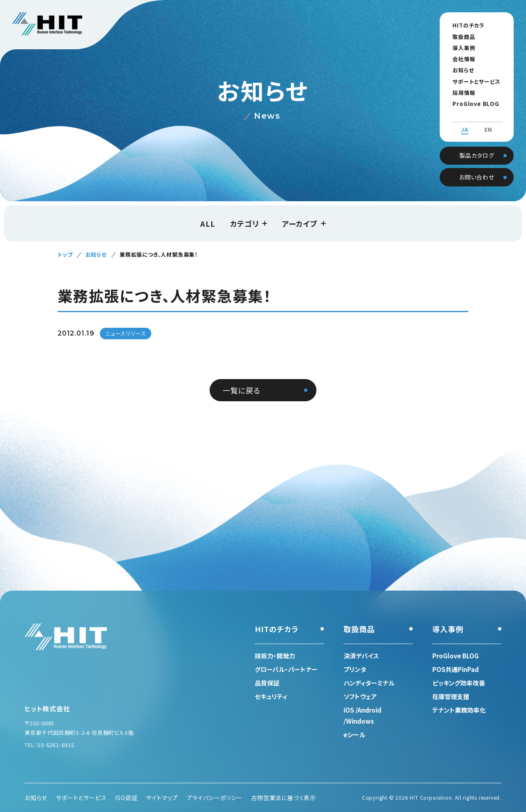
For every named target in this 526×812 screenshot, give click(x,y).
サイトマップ (162, 798)
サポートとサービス (473, 82)
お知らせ (460, 70)
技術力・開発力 (275, 656)
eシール (354, 735)
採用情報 (460, 93)
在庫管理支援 (451, 696)
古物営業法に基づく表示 (284, 798)
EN (489, 122)
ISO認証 (126, 798)
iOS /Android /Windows (362, 715)
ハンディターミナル (369, 683)
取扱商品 (460, 37)
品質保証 (267, 683)
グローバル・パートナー (286, 669)
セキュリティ (271, 696)
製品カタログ (477, 147)
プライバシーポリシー (215, 798)
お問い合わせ (477, 169)
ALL (208, 223)
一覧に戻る (241, 390)
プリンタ (355, 669)
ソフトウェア (360, 696)
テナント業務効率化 (459, 710)
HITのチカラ (465, 25)
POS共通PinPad (456, 669)
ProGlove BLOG (472, 104)
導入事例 (460, 48)
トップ (65, 254)
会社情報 (460, 59)
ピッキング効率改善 (459, 683)
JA (465, 122)
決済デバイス (361, 656)
